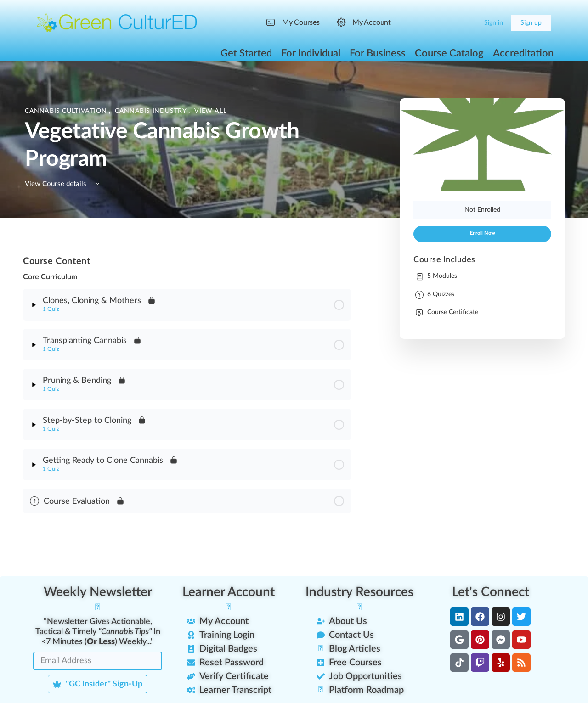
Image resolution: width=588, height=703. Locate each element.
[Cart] (469, 23)
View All (210, 111)
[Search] (451, 23)
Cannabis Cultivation (67, 111)
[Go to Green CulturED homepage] (117, 22)
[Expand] (34, 305)
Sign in (494, 23)
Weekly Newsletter (98, 592)
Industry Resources (359, 592)
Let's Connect (491, 592)
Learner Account (229, 592)
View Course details (64, 184)
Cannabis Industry (152, 111)
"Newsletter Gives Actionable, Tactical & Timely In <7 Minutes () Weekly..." (98, 632)
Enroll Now (483, 233)
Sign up (531, 23)
